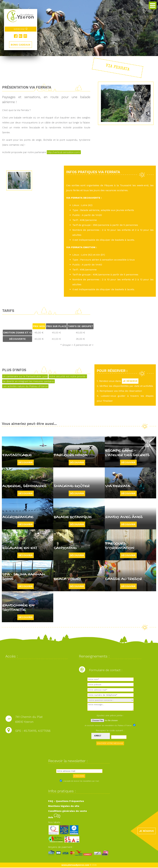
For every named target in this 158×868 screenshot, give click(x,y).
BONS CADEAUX (21, 45)
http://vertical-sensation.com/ (64, 152)
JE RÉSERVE (131, 381)
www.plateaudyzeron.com (75, 865)
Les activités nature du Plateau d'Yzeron (25, 386)
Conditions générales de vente (68, 811)
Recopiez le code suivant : (110, 731)
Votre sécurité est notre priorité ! (68, 376)
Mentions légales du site (64, 806)
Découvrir (26, 462)
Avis (54, 818)
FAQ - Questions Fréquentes (66, 802)
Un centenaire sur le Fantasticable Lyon (25, 376)
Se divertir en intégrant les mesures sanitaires (28, 381)
